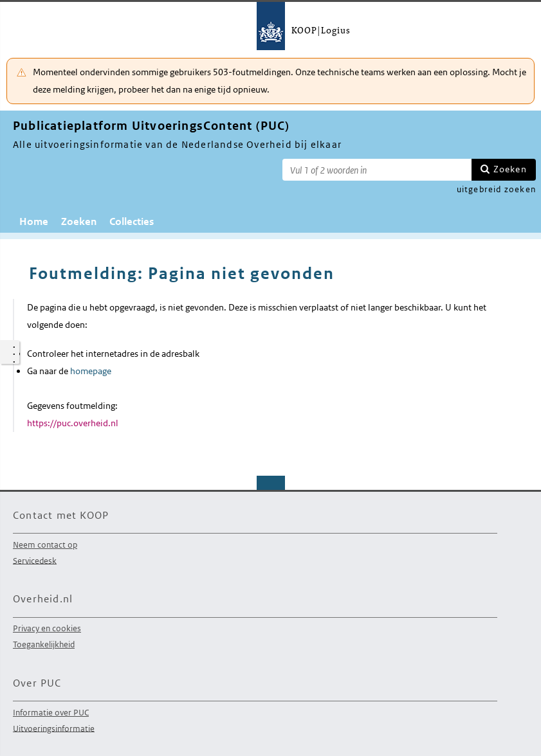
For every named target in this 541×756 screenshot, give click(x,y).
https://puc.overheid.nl (73, 423)
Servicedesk (35, 560)
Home (34, 221)
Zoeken (510, 169)
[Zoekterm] (377, 170)
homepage (91, 371)
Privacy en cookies (47, 628)
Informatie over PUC (51, 713)
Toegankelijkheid (44, 644)
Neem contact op (45, 545)
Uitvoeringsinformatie (54, 728)
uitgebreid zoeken (496, 189)
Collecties (132, 221)
